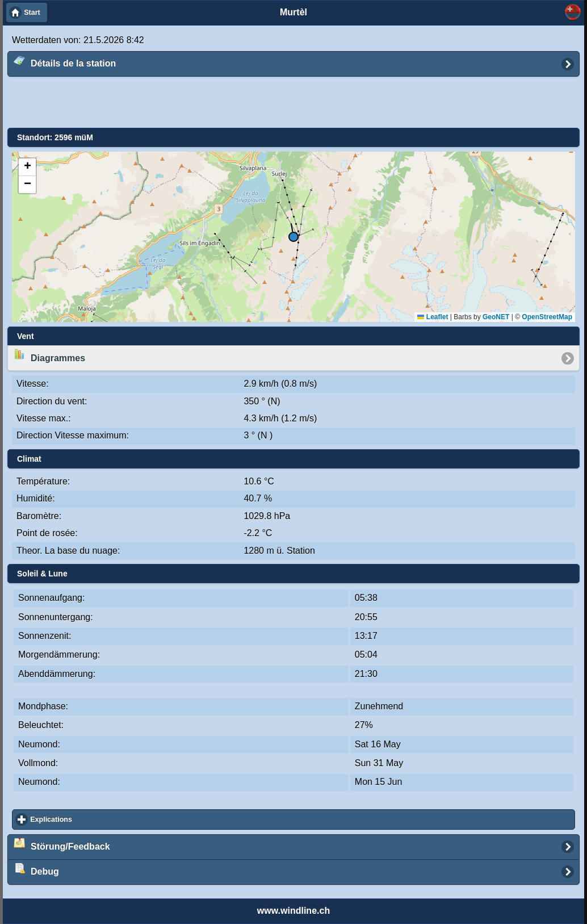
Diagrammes (49, 356)
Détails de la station (65, 61)
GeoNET (496, 317)
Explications (93, 819)
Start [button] (32, 12)
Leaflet (433, 317)
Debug (36, 869)
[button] (293, 238)
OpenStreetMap (547, 317)
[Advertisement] (285, 103)
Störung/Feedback (62, 844)
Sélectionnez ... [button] (573, 12)
